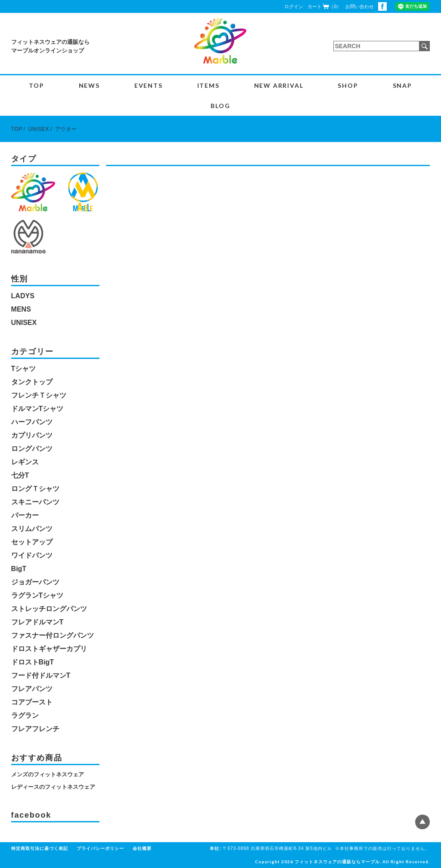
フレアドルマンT (37, 622)
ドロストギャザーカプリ (49, 649)
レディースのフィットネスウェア (53, 787)
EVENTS (149, 85)
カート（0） (324, 6)
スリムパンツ (32, 529)
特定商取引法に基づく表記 (40, 848)
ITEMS (208, 85)
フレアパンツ (32, 689)
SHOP (348, 85)
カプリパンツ (32, 435)
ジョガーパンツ (35, 582)
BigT (19, 569)
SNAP (402, 85)
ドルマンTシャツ (37, 409)
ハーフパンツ (32, 422)
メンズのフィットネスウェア (48, 774)
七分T (20, 475)
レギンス (25, 462)
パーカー (25, 515)
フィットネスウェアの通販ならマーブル (337, 862)
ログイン (294, 6)
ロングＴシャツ (35, 489)
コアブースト (32, 702)
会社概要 (142, 848)
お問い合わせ (360, 6)
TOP (36, 85)
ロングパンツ (32, 449)
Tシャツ (24, 369)
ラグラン (25, 715)
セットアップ (32, 542)
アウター (66, 129)
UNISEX (39, 129)
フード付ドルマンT (41, 675)
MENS (21, 309)
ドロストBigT (33, 662)
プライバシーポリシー (100, 848)
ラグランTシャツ (37, 595)
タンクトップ (32, 382)
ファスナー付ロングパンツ (53, 635)
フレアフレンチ (35, 729)
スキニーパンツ (35, 502)
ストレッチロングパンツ (49, 609)
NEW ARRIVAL (279, 85)
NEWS (89, 85)
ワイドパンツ (32, 555)
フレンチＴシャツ (39, 395)
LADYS (23, 296)
